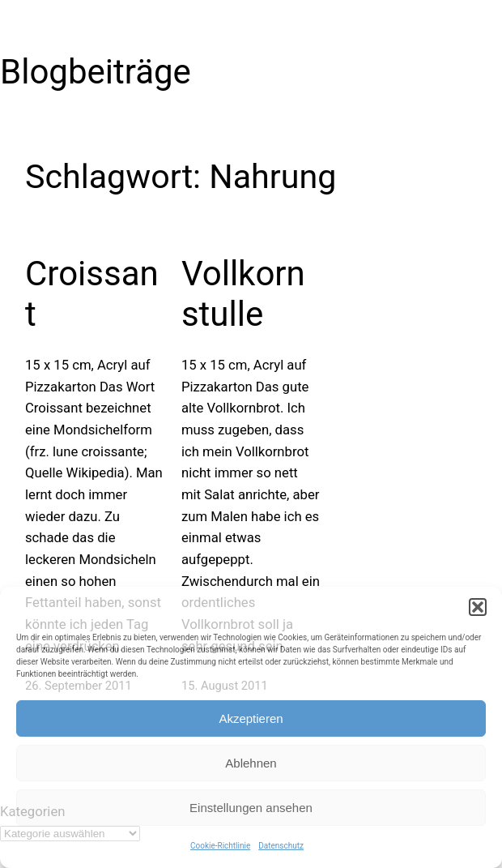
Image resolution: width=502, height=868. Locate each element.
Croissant (92, 294)
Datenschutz (281, 846)
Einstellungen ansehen (251, 808)
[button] (478, 607)
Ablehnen (251, 763)
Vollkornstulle (243, 294)
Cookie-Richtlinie (220, 846)
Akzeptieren (251, 718)
